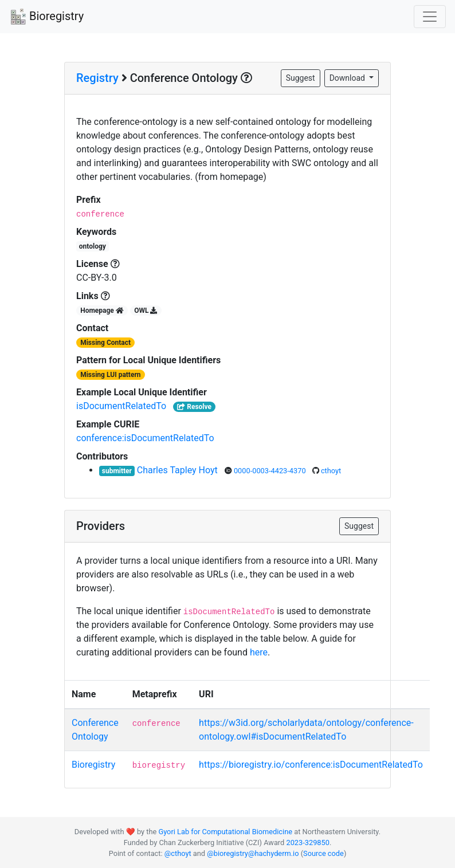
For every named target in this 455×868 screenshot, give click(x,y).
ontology (93, 246)
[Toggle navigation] (430, 17)
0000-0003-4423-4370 (271, 471)
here (259, 652)
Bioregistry (46, 17)
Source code (323, 853)
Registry (97, 78)
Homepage (102, 311)
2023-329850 (307, 843)
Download (348, 78)
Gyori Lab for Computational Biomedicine (225, 832)
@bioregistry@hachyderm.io (253, 853)
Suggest (301, 78)
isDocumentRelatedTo (121, 406)
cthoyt (331, 471)
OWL (146, 311)
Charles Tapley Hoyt (179, 470)
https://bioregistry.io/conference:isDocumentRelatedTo (311, 765)
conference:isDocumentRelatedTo (145, 438)
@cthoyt (178, 853)
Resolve (194, 407)
